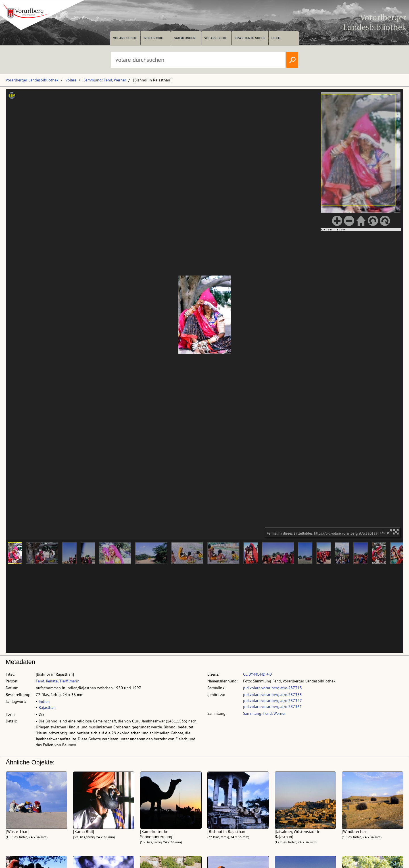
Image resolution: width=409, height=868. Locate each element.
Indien (44, 701)
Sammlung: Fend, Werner (105, 80)
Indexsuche (153, 38)
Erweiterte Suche (250, 38)
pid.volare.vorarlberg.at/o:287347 (273, 701)
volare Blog (215, 38)
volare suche (125, 38)
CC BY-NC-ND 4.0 (257, 674)
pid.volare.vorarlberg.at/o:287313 (273, 688)
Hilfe (276, 38)
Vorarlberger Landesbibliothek (32, 80)
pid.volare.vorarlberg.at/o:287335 (273, 695)
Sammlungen (185, 38)
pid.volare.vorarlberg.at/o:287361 (273, 707)
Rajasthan (47, 707)
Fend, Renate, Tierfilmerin (58, 681)
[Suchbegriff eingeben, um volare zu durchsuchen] (198, 60)
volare (71, 80)
